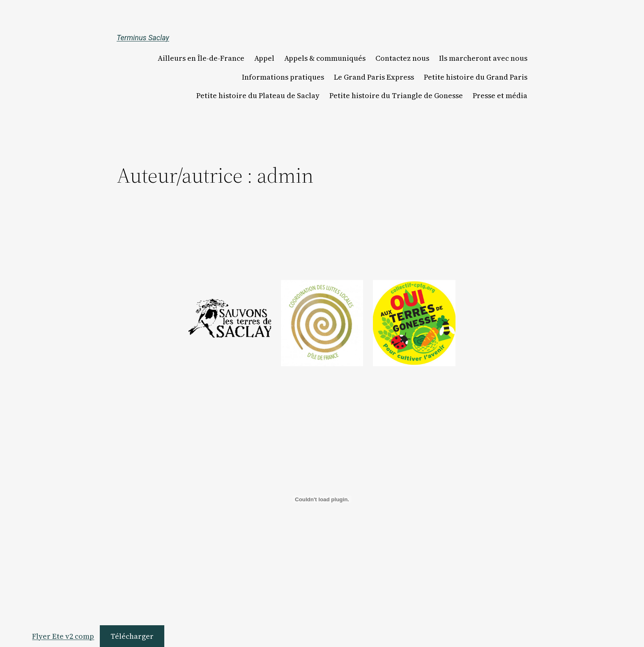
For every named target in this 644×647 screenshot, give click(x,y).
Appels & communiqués (325, 58)
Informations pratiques (283, 77)
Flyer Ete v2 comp (63, 636)
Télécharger (132, 636)
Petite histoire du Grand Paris (476, 77)
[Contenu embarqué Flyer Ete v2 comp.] (322, 499)
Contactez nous (402, 58)
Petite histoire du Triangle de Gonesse (396, 96)
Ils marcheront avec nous (483, 58)
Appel (264, 58)
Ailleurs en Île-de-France (201, 58)
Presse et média (500, 96)
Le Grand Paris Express (374, 77)
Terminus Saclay (143, 38)
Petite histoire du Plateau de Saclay (258, 96)
